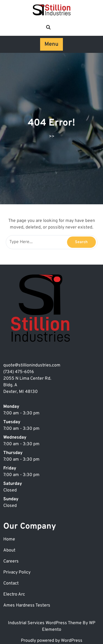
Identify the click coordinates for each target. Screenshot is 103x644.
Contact (11, 583)
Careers (11, 561)
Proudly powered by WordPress (52, 641)
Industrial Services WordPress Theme (45, 623)
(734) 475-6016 (19, 372)
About (9, 550)
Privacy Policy (17, 572)
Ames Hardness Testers (27, 605)
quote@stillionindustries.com (32, 365)
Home (9, 539)
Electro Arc (14, 594)
